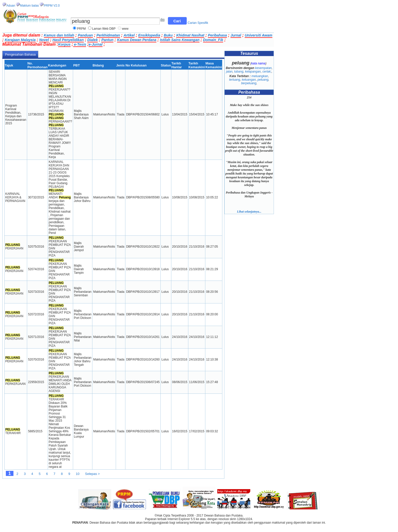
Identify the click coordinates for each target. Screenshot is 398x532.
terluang (234, 80)
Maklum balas (29, 6)
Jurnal (236, 35)
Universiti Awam (258, 35)
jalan (229, 72)
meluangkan (260, 76)
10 (78, 474)
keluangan (249, 80)
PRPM (81, 29)
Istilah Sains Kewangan (180, 40)
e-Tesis (80, 44)
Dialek (93, 40)
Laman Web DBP (104, 29)
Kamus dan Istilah (59, 35)
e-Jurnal (95, 44)
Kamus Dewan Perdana (137, 40)
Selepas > (92, 474)
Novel (44, 40)
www (125, 29)
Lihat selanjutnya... (249, 212)
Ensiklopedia (149, 35)
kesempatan (263, 68)
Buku (168, 35)
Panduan (85, 35)
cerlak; (267, 72)
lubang (239, 72)
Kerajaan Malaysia (20, 40)
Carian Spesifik (198, 23)
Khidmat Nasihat (190, 35)
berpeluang (249, 83)
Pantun (107, 40)
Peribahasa (217, 35)
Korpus (64, 44)
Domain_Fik (213, 40)
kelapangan (253, 72)
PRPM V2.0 (52, 6)
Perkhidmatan (108, 35)
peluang (263, 80)
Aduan (11, 6)
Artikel (129, 35)
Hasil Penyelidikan (68, 40)
